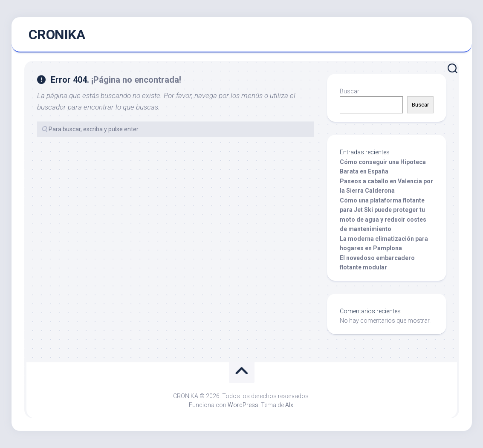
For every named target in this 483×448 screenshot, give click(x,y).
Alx (289, 405)
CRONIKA (57, 35)
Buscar (350, 91)
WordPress (243, 405)
